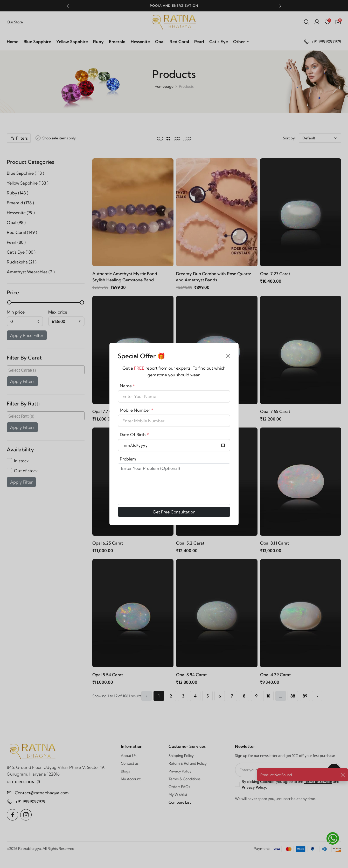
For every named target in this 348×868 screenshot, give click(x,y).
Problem (128, 459)
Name (127, 386)
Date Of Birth (134, 435)
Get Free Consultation (174, 512)
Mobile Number (137, 410)
